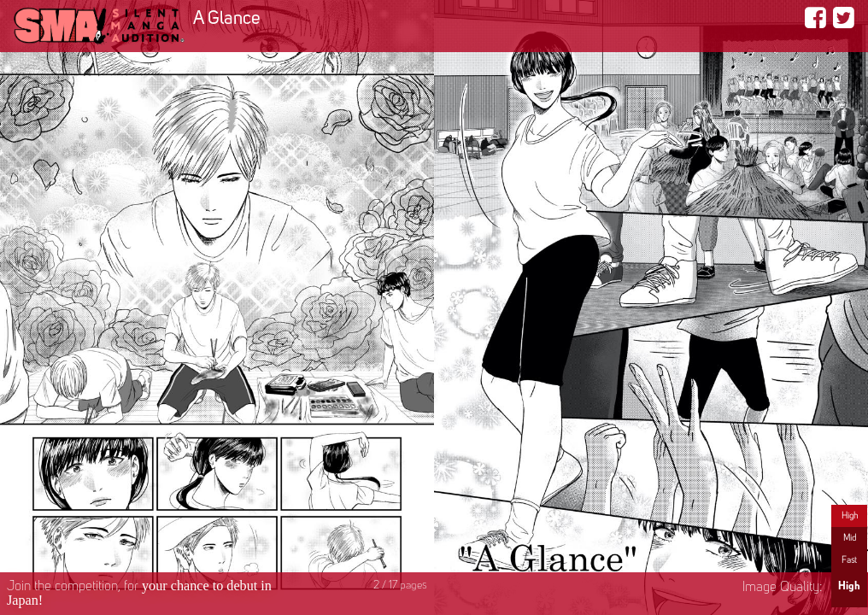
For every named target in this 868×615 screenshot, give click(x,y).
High (850, 516)
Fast (849, 560)
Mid (850, 538)
